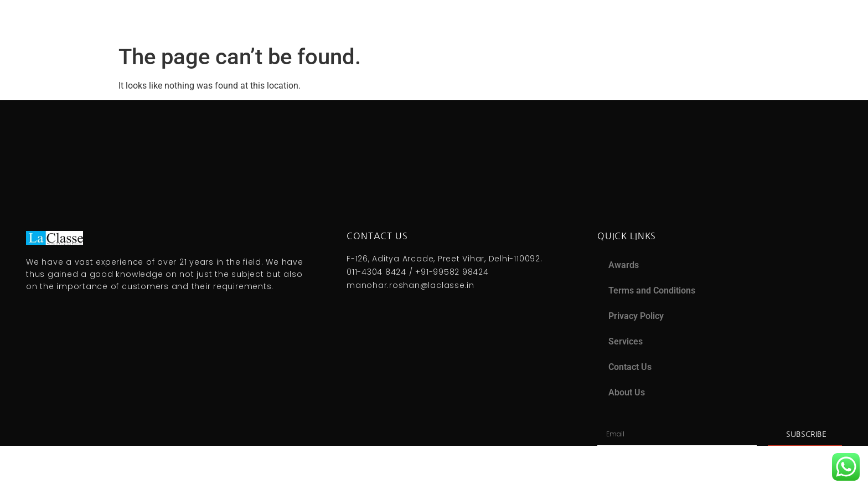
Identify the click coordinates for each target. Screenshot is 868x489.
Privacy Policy (636, 316)
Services (626, 341)
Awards (624, 265)
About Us (627, 392)
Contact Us (630, 367)
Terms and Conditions (652, 290)
